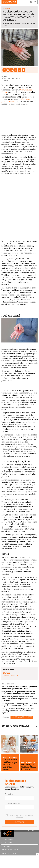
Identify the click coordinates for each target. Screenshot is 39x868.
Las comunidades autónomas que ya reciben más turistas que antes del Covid (19, 688)
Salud (5, 738)
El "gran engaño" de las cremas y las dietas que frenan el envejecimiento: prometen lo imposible (9, 746)
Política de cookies (9, 853)
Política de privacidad (10, 850)
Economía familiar (29, 740)
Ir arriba (32, 831)
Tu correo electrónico (12, 803)
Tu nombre (9, 794)
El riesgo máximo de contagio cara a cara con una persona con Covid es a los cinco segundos (18, 711)
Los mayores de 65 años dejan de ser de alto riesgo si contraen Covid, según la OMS (19, 705)
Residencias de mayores (22, 717)
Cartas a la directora (10, 757)
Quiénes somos (7, 843)
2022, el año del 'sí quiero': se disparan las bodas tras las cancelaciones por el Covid (18, 693)
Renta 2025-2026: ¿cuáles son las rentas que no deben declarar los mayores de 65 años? (29, 746)
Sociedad (7, 8)
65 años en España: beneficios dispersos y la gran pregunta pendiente (10, 763)
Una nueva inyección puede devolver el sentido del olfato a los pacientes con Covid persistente (19, 699)
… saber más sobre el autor (11, 676)
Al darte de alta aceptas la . (20, 816)
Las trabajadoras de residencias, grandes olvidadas (29, 766)
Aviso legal (6, 846)
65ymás (4, 77)
